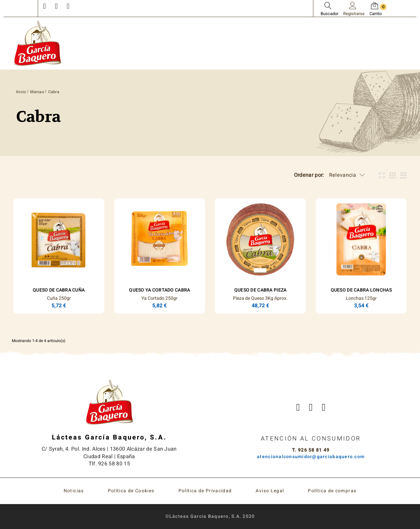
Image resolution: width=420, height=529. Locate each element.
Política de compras (332, 491)
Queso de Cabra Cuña (59, 290)
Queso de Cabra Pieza (261, 290)
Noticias (74, 491)
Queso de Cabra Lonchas (361, 290)
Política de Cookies (131, 491)
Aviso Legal (270, 491)
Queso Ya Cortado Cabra (159, 290)
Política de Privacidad (205, 491)
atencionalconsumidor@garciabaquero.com (311, 457)
